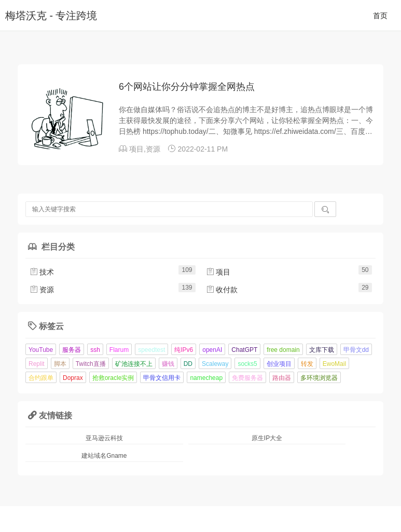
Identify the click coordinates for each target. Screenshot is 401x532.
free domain (283, 350)
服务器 (72, 350)
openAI (212, 350)
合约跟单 (41, 378)
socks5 (247, 364)
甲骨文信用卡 (162, 378)
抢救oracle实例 (113, 378)
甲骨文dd (356, 350)
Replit (37, 364)
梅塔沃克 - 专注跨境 (51, 16)
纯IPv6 (184, 350)
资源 (153, 149)
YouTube (41, 350)
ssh (95, 350)
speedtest (151, 350)
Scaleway (215, 364)
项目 (136, 149)
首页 (380, 16)
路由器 (282, 378)
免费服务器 (247, 378)
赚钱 (168, 364)
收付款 (222, 290)
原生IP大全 (267, 438)
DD (188, 364)
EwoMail (334, 364)
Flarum (119, 350)
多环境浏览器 (319, 378)
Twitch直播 (91, 364)
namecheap (206, 378)
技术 (42, 272)
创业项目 (279, 364)
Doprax (73, 378)
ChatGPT (244, 350)
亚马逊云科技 (104, 438)
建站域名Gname (104, 456)
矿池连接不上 (134, 364)
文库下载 (322, 350)
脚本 (60, 364)
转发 (307, 364)
